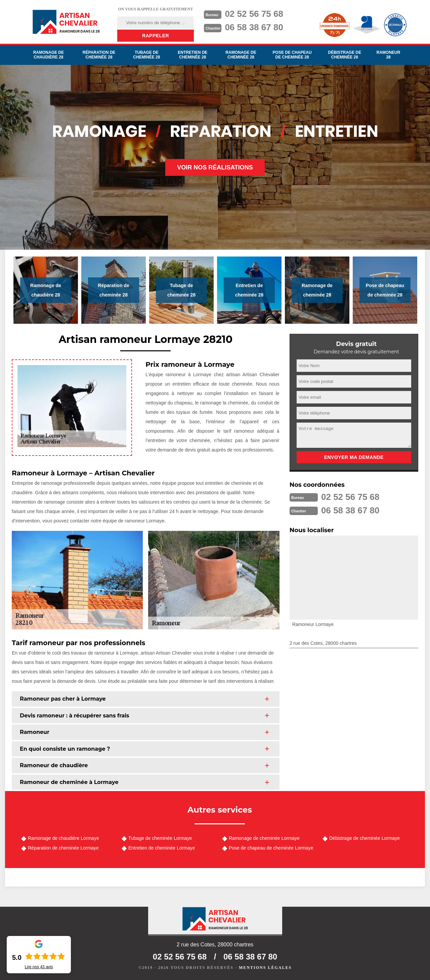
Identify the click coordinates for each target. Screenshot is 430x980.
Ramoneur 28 (389, 55)
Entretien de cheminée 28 (192, 55)
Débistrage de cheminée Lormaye (364, 838)
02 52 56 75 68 (254, 14)
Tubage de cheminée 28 (146, 55)
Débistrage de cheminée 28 (345, 55)
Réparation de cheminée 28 (99, 55)
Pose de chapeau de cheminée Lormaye (271, 848)
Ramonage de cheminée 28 (241, 55)
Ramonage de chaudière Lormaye (63, 838)
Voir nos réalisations (215, 167)
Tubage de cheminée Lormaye (160, 838)
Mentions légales (265, 968)
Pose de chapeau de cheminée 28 (292, 55)
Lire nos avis (39, 967)
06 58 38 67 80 (254, 27)
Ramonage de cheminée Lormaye (264, 838)
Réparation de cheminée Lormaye (63, 848)
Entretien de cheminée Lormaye (162, 848)
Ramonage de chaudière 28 (49, 55)
